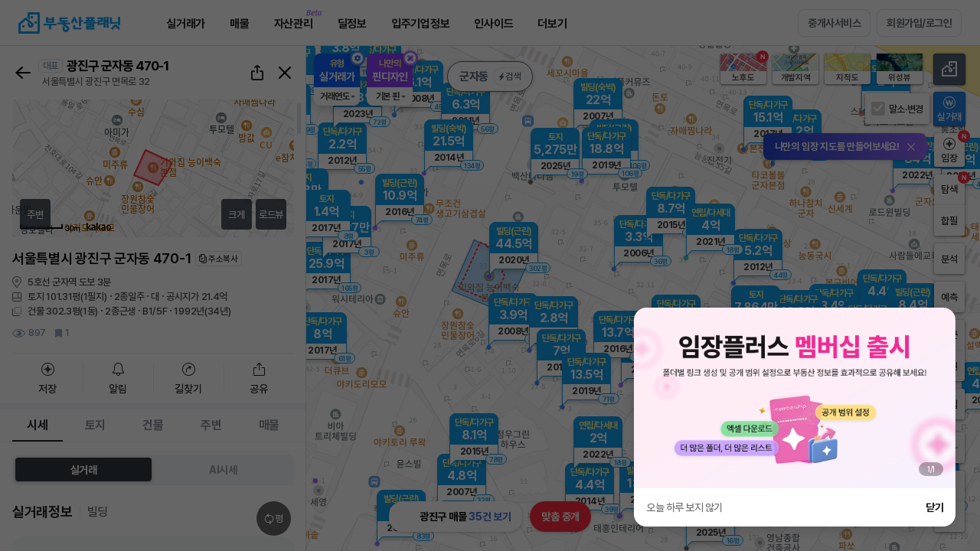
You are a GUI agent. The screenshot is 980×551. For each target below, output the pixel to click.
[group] (795, 398)
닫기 (934, 507)
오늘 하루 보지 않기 (684, 507)
